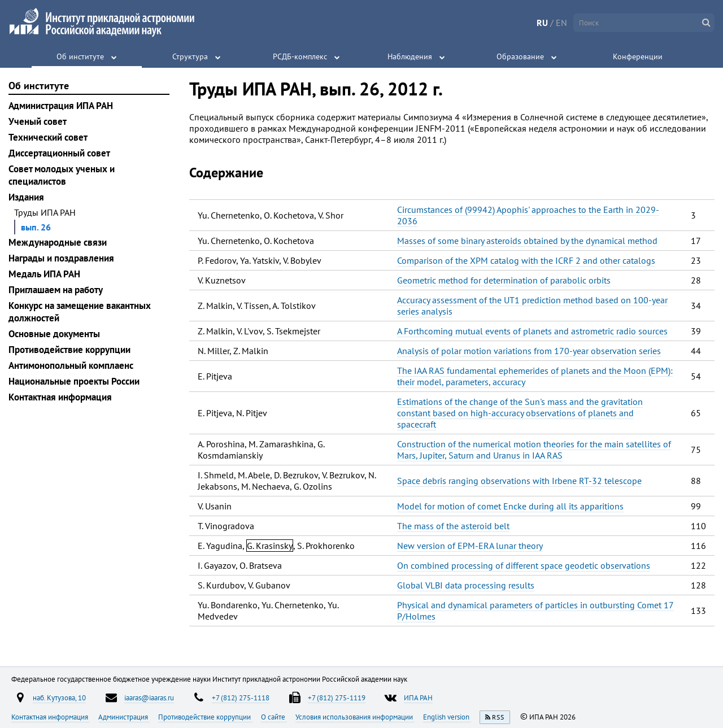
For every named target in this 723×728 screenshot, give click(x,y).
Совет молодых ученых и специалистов (62, 175)
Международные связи (58, 242)
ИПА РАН (418, 698)
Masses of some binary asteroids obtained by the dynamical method (527, 241)
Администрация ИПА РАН (61, 106)
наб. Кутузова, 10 (59, 698)
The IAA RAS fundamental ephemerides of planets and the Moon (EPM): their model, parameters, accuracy (535, 376)
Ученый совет (38, 121)
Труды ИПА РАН (45, 212)
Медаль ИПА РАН (44, 274)
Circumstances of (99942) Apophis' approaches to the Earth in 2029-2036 (528, 215)
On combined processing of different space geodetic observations (524, 565)
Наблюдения (410, 56)
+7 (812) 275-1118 (241, 698)
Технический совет (48, 137)
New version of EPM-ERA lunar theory (470, 546)
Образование (520, 56)
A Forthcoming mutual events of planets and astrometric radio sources (532, 331)
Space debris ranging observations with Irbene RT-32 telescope (519, 481)
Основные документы (54, 334)
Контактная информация (60, 397)
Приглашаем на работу (56, 290)
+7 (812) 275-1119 (337, 698)
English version (447, 717)
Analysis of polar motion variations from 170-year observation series (529, 351)
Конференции (638, 56)
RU (542, 23)
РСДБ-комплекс (300, 56)
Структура (190, 56)
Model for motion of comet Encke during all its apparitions (510, 506)
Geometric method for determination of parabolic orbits (504, 280)
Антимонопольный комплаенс (71, 365)
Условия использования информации (355, 717)
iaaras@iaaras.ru (149, 698)
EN (561, 23)
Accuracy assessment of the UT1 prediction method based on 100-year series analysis (532, 306)
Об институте (80, 56)
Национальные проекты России (74, 381)
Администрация (124, 717)
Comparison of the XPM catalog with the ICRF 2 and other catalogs (526, 260)
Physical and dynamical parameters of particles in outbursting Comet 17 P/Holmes (535, 611)
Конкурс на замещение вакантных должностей (80, 312)
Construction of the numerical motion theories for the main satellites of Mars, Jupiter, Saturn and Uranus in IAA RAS (534, 450)
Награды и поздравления (61, 258)
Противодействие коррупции (69, 350)
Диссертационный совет (59, 153)
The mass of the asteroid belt (453, 526)
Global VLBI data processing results (466, 585)
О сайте (274, 717)
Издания (26, 197)
